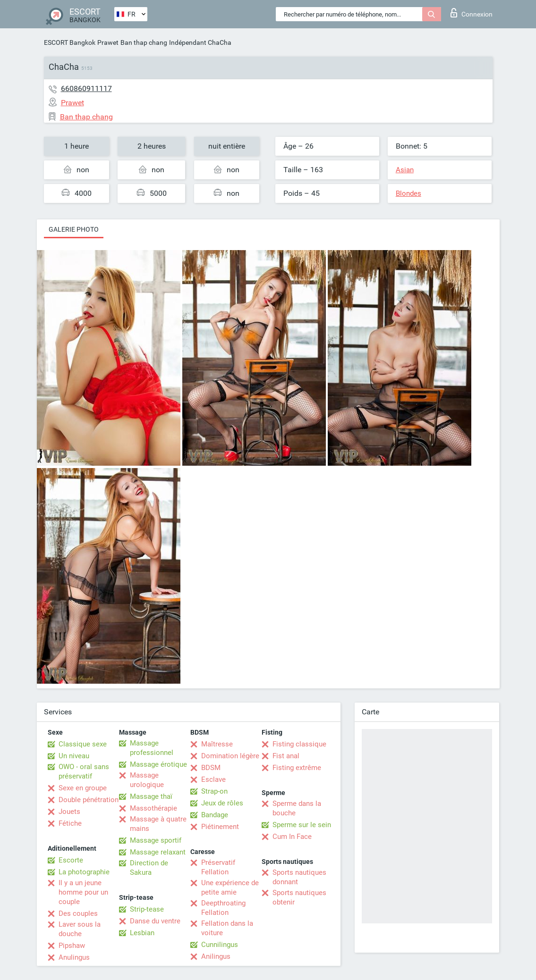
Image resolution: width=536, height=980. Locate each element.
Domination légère (230, 756)
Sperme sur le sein (302, 825)
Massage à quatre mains (158, 824)
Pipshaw (72, 946)
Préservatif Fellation (218, 867)
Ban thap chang (144, 42)
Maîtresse (217, 744)
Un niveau (74, 756)
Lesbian (142, 933)
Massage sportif (156, 840)
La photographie (84, 872)
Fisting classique (299, 744)
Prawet (108, 42)
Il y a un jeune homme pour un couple (83, 892)
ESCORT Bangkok (70, 42)
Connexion (472, 13)
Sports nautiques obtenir (299, 897)
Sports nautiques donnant (299, 877)
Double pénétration (89, 800)
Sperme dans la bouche (297, 808)
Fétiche (70, 823)
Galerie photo (74, 229)
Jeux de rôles (222, 803)
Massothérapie (153, 808)
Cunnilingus (220, 945)
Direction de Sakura (149, 868)
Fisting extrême (297, 768)
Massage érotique (158, 764)
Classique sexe (83, 744)
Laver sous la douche (80, 929)
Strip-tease (147, 909)
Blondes (408, 193)
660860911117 (86, 88)
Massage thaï (151, 796)
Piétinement (220, 827)
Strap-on (214, 791)
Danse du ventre (155, 921)
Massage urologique (147, 780)
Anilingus (216, 956)
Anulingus (74, 957)
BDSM (211, 768)
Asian (405, 170)
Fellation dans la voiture (227, 928)
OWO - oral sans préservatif (84, 771)
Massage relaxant (158, 852)
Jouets (69, 812)
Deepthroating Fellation (223, 908)
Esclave (213, 779)
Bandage (215, 815)
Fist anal (286, 756)
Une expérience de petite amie (230, 888)
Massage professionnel (152, 748)
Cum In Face (292, 837)
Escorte (71, 860)
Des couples (78, 913)
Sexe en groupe (83, 788)
